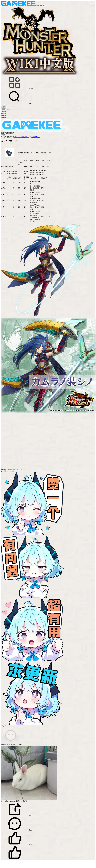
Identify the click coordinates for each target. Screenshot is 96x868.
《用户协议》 (36, 137)
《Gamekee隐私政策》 (22, 137)
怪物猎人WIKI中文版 (15, 469)
